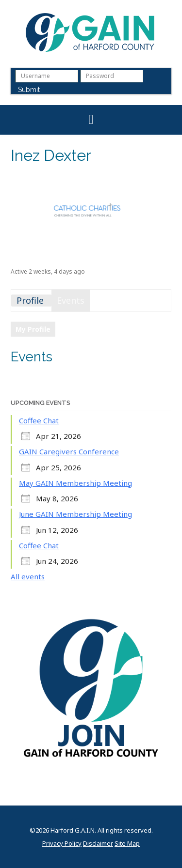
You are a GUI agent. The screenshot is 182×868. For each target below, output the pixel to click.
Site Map (127, 844)
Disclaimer (98, 844)
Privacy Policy (62, 844)
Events (71, 300)
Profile (30, 300)
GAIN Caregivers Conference (69, 451)
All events (28, 576)
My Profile (33, 329)
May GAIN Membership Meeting (75, 483)
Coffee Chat (39, 420)
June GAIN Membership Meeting (75, 514)
